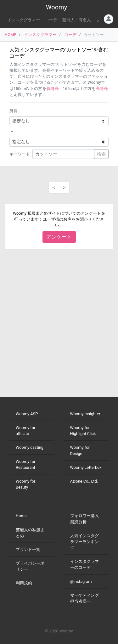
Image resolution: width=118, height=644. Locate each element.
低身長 (53, 89)
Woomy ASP (27, 414)
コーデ (51, 20)
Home (21, 516)
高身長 (102, 89)
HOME (10, 35)
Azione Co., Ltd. (84, 481)
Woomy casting (30, 447)
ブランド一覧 (28, 550)
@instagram (81, 581)
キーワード (20, 154)
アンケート (59, 237)
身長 (14, 111)
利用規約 (24, 583)
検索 (101, 154)
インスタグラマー (24, 20)
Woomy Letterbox (86, 467)
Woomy (56, 7)
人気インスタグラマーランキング (84, 542)
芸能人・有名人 (77, 20)
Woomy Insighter (85, 414)
